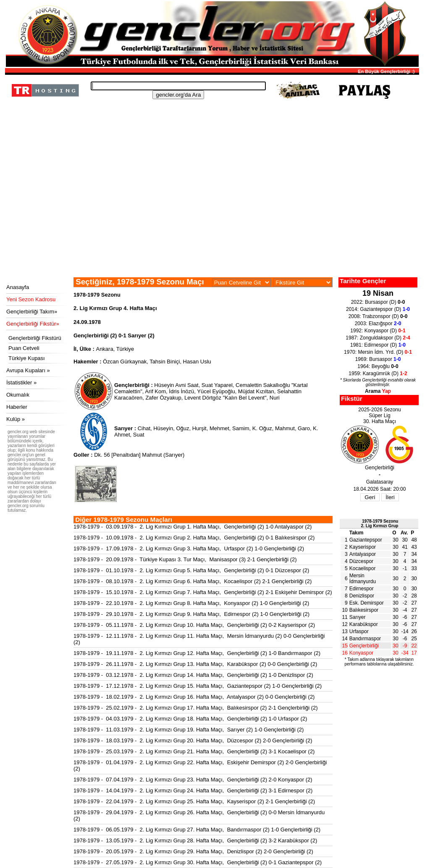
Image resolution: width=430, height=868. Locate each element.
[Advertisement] (211, 214)
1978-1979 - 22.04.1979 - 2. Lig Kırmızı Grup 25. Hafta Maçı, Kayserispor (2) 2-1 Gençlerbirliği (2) (194, 801)
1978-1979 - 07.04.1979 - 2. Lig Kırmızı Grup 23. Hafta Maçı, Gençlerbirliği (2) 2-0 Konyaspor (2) (193, 780)
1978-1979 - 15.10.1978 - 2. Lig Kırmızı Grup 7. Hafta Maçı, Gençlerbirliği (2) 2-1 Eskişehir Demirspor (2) (203, 592)
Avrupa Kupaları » (28, 370)
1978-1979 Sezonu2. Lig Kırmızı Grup (380, 523)
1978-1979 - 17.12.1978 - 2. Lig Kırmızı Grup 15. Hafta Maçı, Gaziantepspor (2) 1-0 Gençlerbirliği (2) (198, 686)
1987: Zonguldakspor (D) (378, 338)
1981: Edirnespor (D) (378, 345)
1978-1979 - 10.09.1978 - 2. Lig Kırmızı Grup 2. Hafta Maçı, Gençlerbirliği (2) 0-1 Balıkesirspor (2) (194, 538)
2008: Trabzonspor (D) (378, 316)
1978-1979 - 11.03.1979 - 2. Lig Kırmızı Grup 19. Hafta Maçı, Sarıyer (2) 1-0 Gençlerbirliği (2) (189, 730)
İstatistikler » (21, 383)
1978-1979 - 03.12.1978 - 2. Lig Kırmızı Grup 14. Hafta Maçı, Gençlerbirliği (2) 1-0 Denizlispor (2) (193, 675)
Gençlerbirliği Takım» (32, 312)
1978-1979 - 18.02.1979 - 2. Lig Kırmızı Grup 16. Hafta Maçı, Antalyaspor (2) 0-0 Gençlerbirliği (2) (194, 697)
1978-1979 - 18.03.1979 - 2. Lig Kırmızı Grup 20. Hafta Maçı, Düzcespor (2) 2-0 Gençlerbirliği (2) (193, 740)
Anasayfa (18, 287)
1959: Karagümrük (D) (378, 374)
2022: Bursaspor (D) (378, 302)
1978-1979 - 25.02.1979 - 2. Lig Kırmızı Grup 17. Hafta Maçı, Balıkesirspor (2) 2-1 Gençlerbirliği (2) (196, 708)
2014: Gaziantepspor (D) (378, 309)
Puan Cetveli (24, 348)
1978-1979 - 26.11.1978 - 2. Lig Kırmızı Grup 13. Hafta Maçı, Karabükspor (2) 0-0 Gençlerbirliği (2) (195, 664)
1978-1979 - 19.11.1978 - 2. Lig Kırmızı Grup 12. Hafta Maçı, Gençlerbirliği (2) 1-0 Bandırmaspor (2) (197, 653)
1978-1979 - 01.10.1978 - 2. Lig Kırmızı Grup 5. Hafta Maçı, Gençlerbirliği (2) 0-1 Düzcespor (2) (191, 570)
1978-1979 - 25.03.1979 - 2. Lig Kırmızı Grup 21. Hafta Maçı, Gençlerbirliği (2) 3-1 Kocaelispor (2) (194, 751)
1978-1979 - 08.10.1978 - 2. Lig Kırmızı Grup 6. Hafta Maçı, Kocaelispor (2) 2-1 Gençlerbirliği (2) (193, 581)
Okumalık (18, 395)
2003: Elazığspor (378, 324)
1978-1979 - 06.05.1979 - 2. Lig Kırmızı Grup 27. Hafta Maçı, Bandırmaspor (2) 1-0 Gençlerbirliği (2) (197, 830)
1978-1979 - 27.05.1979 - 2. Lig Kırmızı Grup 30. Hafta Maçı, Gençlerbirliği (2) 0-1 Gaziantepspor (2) (198, 862)
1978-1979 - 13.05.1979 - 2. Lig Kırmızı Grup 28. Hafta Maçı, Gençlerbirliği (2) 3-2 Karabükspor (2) (195, 840)
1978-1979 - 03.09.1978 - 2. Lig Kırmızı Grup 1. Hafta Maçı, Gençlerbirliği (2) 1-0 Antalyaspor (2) (193, 527)
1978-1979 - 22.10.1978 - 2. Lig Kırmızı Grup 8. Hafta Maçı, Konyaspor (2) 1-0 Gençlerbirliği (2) (191, 603)
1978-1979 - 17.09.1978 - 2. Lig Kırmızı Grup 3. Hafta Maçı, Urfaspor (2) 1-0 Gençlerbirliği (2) (189, 548)
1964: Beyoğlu (378, 366)
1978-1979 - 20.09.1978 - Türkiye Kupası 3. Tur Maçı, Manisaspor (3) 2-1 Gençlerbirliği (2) (185, 559)
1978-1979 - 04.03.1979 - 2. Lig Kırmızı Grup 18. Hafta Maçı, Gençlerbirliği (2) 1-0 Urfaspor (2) (190, 719)
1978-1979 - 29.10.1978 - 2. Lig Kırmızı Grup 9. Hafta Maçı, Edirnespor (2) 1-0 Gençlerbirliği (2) (191, 614)
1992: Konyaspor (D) (378, 331)
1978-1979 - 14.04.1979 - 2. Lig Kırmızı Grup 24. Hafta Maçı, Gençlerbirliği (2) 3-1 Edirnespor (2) (193, 790)
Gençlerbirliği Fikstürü (35, 338)
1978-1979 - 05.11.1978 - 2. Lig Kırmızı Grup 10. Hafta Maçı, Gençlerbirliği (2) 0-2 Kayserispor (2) (194, 625)
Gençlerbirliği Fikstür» (33, 324)
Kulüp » (16, 419)
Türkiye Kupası (27, 358)
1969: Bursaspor (378, 359)
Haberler (17, 407)
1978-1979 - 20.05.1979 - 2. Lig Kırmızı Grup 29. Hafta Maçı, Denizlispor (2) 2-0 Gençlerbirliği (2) (193, 851)
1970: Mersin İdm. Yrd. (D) (378, 352)
